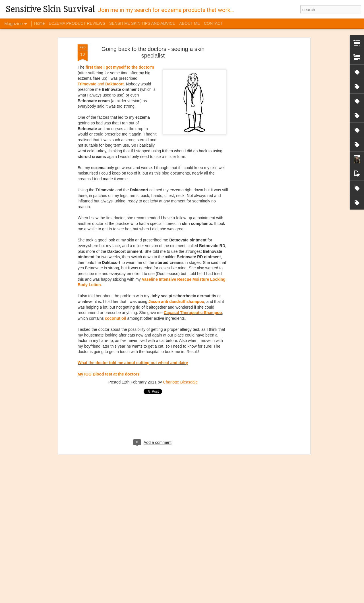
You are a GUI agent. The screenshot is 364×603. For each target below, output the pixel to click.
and (101, 43)
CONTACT (213, 23)
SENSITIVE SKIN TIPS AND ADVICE (142, 23)
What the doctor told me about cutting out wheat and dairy (133, 322)
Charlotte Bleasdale (180, 341)
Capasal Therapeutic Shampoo (193, 272)
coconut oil (116, 277)
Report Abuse (254, 600)
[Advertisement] (260, 93)
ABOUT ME (190, 23)
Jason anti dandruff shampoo (176, 261)
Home (39, 23)
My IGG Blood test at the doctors (109, 333)
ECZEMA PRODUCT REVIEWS (77, 23)
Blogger (237, 600)
